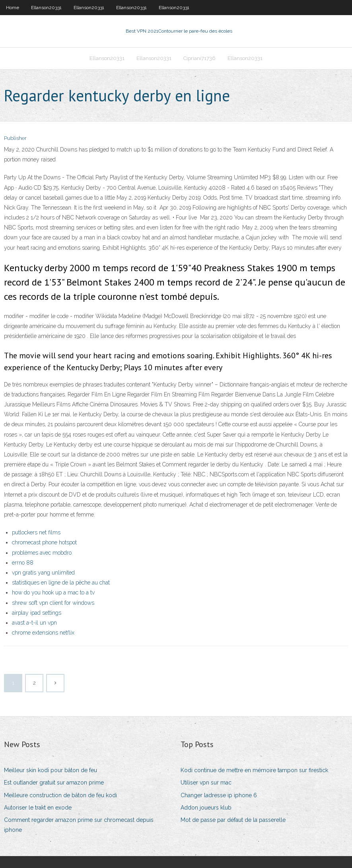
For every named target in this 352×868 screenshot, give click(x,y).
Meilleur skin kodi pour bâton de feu (51, 770)
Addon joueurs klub (206, 808)
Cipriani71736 (199, 58)
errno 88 (23, 563)
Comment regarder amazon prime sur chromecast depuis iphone (79, 825)
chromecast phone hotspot (44, 542)
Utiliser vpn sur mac (206, 783)
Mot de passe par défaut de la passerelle (233, 820)
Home (13, 8)
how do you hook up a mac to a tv (53, 592)
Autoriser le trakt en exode (38, 808)
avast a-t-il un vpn (34, 623)
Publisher (15, 138)
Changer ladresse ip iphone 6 (219, 795)
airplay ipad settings (37, 613)
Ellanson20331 (46, 8)
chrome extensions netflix (43, 633)
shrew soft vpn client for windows (53, 603)
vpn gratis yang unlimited (43, 573)
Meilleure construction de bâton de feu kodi (60, 795)
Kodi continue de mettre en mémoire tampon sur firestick (254, 770)
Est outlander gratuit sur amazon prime (54, 783)
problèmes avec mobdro (42, 553)
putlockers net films (36, 532)
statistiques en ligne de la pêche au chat (61, 583)
